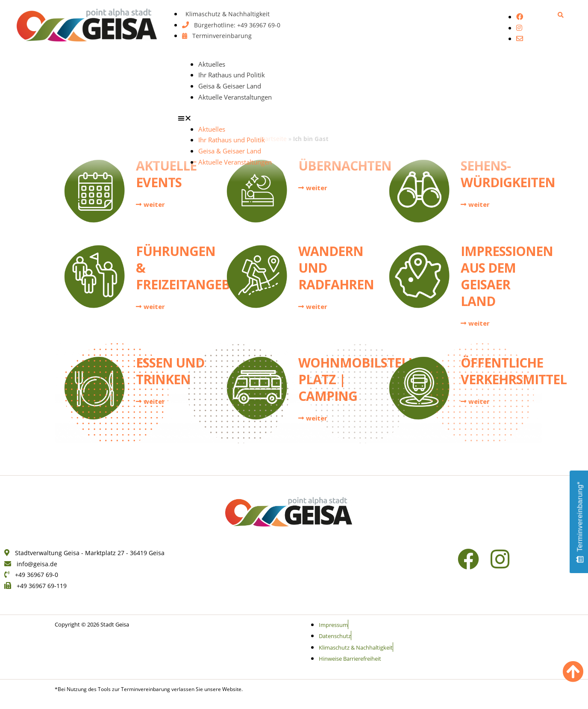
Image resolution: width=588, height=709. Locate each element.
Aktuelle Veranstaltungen (235, 97)
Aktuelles (212, 64)
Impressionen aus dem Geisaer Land (507, 276)
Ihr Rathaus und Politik (232, 75)
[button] (561, 15)
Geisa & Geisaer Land (230, 86)
